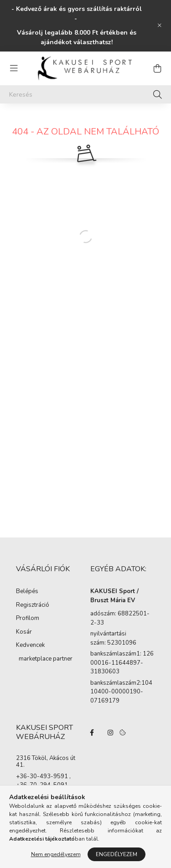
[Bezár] (160, 26)
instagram (110, 733)
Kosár (24, 632)
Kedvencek (30, 645)
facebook (92, 733)
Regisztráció (33, 605)
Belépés (27, 591)
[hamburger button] (14, 68)
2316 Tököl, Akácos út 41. (46, 762)
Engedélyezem (117, 854)
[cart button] (157, 68)
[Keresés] (85, 94)
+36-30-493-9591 (42, 777)
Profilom (28, 618)
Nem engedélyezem (56, 854)
